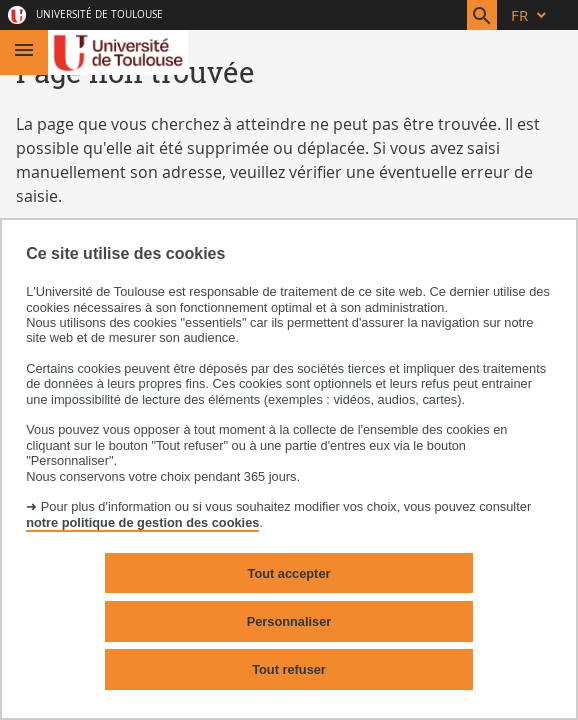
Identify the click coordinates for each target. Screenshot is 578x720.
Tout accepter (289, 573)
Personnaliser (289, 621)
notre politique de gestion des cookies (142, 522)
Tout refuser (289, 669)
